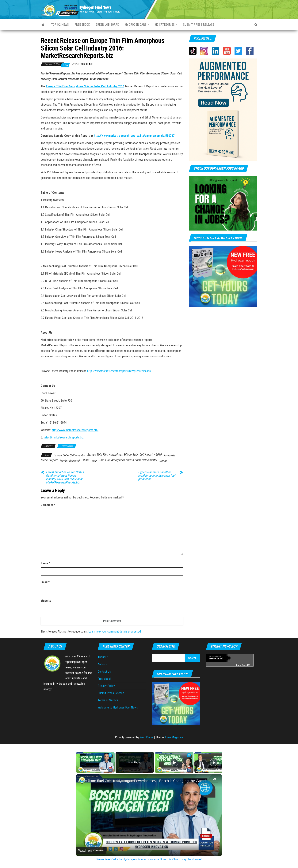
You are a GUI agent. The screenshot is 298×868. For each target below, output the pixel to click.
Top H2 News (60, 25)
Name (45, 563)
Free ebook (82, 25)
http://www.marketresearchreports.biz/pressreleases (119, 371)
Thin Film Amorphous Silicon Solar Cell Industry (128, 460)
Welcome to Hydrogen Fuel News (118, 707)
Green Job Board (107, 25)
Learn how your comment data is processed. (115, 631)
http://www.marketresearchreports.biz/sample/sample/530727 (134, 136)
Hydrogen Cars (137, 25)
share (86, 460)
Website (46, 601)
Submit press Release (199, 25)
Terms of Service (108, 700)
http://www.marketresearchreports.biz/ (75, 430)
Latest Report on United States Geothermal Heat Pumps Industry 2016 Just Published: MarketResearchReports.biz (65, 477)
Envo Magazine (174, 737)
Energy (239, 665)
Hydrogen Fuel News (95, 7)
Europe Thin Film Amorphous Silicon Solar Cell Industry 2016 (85, 86)
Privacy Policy (106, 686)
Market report (49, 460)
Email (45, 582)
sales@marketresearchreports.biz (64, 437)
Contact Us (104, 672)
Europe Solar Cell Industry (69, 455)
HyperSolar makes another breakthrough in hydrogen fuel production (157, 476)
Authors (102, 664)
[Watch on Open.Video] (91, 851)
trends (163, 461)
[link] (82, 780)
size (94, 461)
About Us (103, 657)
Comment (48, 505)
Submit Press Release (111, 693)
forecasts (170, 455)
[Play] (174, 762)
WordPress (147, 737)
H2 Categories (166, 25)
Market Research (70, 461)
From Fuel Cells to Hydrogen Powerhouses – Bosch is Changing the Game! (147, 781)
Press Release (84, 64)
